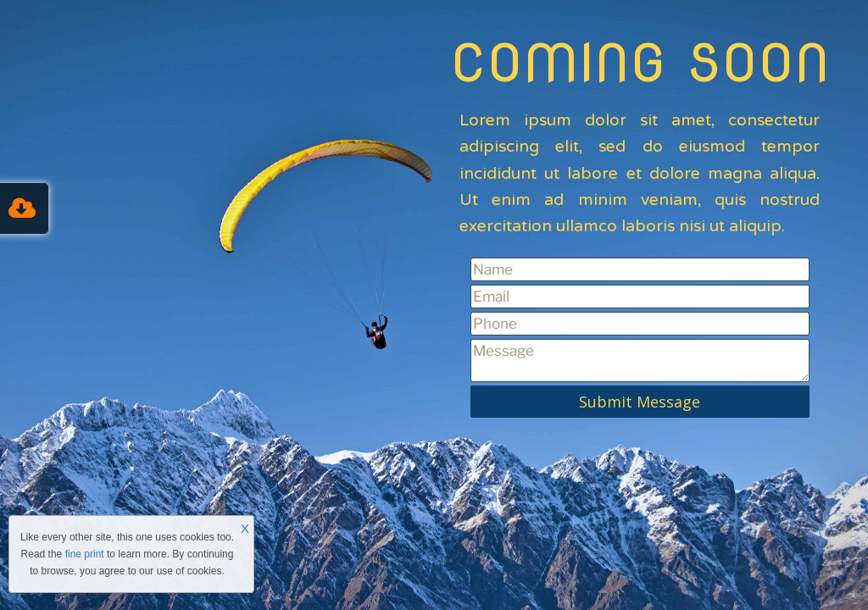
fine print (85, 554)
